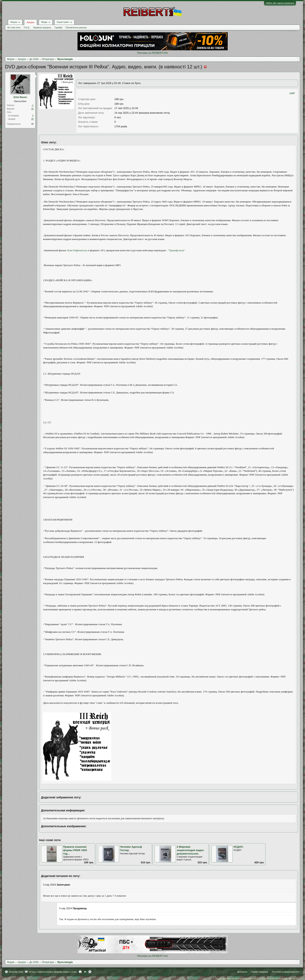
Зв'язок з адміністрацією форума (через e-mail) (53, 972)
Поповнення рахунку (76, 27)
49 (32, 119)
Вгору (85, 972)
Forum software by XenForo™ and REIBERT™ (257, 979)
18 (32, 109)
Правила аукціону (42, 27)
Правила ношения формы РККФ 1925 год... (75, 850)
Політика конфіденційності (285, 972)
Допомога (242, 972)
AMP (292, 93)
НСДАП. (239, 847)
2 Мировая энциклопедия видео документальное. (190, 850)
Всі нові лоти (14, 27)
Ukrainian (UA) (16, 972)
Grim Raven (20, 97)
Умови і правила (259, 972)
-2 (33, 105)
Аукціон (30, 22)
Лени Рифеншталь (77, 250)
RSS (90, 972)
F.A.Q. (27, 27)
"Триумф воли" (176, 250)
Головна (80, 972)
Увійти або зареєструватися (280, 3)
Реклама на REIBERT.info (152, 53)
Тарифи (58, 27)
